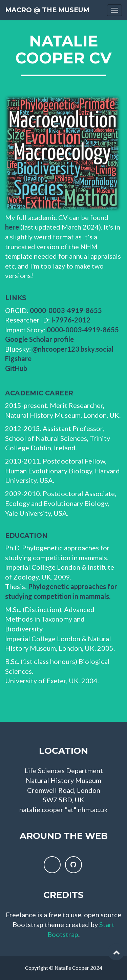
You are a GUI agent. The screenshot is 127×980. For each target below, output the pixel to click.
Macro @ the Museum (47, 10)
